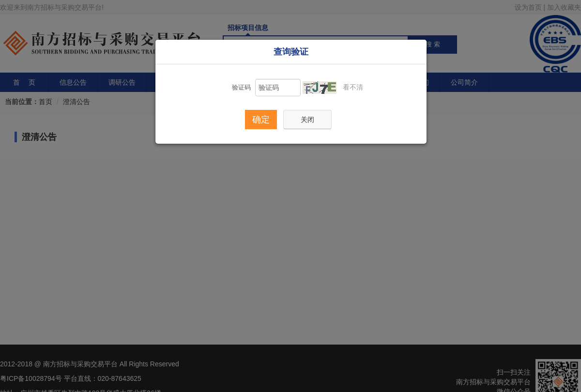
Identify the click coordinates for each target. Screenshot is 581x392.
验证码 (241, 87)
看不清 (353, 87)
